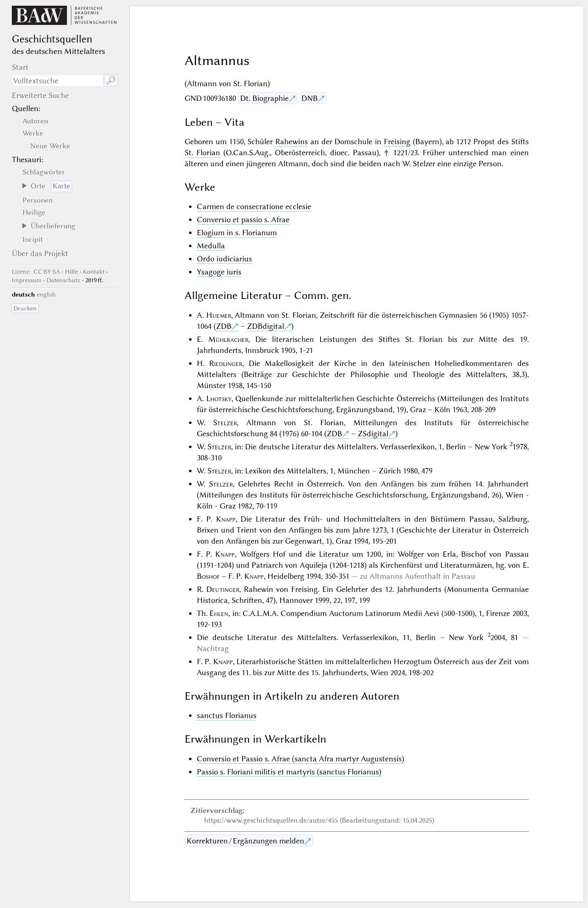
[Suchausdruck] (58, 81)
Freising (397, 142)
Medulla (211, 246)
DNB (310, 98)
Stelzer (225, 423)
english (46, 294)
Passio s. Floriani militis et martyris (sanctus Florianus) (289, 772)
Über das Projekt (40, 253)
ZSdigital (373, 434)
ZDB (224, 326)
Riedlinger (226, 363)
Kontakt (94, 272)
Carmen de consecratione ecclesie (254, 206)
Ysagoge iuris (219, 272)
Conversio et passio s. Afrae (243, 220)
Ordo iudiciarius (224, 259)
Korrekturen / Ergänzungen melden (245, 841)
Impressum (27, 280)
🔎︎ (111, 81)
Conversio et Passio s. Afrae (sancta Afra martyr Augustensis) (301, 759)
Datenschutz (63, 280)
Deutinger (223, 589)
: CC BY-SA (36, 272)
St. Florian (202, 153)
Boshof (208, 576)
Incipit (33, 239)
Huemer (219, 315)
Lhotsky (219, 398)
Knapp (226, 519)
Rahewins (292, 142)
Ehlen (219, 613)
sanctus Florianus (227, 715)
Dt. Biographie (264, 98)
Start (20, 67)
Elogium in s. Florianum (237, 233)
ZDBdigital (266, 326)
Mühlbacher (228, 339)
